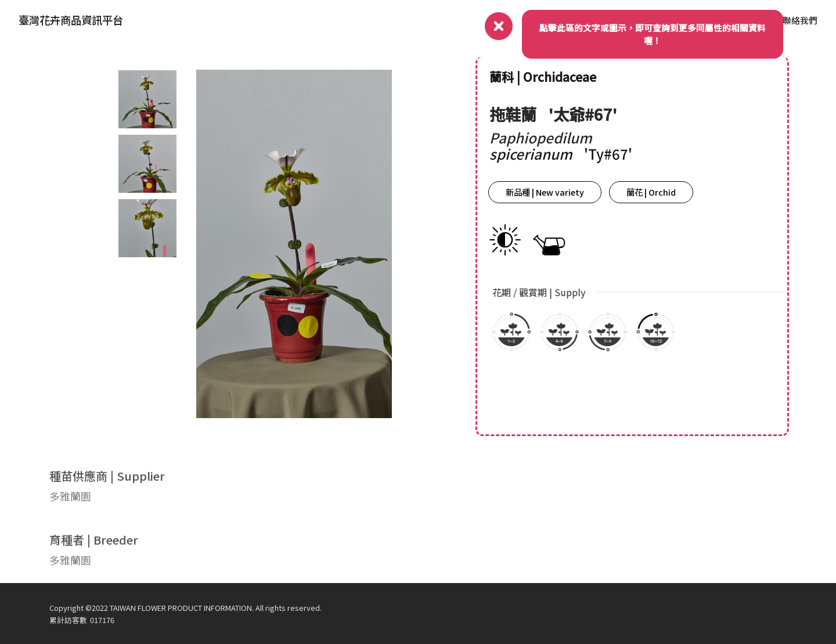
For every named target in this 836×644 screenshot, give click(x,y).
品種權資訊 (627, 20)
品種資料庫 (742, 20)
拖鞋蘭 (523, 114)
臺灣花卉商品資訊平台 (71, 20)
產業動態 (684, 20)
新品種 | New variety (553, 192)
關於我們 (569, 20)
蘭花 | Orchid (659, 192)
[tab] (146, 99)
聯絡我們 (800, 20)
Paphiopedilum (549, 137)
